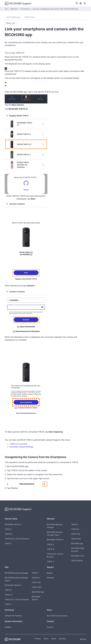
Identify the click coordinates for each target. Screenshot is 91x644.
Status (54, 639)
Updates (8, 627)
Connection (25, 9)
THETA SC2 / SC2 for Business (17, 539)
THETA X (8, 529)
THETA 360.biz (77, 561)
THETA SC (75, 529)
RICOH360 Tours (78, 556)
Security (62, 639)
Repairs (50, 573)
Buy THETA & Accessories (57, 616)
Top (6, 9)
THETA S (75, 524)
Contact (50, 627)
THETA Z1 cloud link (18, 444)
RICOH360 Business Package (16, 573)
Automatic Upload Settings (21, 447)
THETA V (8, 543)
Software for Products (13, 616)
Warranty (51, 578)
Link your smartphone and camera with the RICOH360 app (55, 9)
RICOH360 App (77, 543)
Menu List (11, 23)
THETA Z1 (9, 534)
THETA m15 (76, 534)
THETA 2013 (76, 539)
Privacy (38, 639)
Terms (46, 639)
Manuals (14, 9)
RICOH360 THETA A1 (13, 524)
